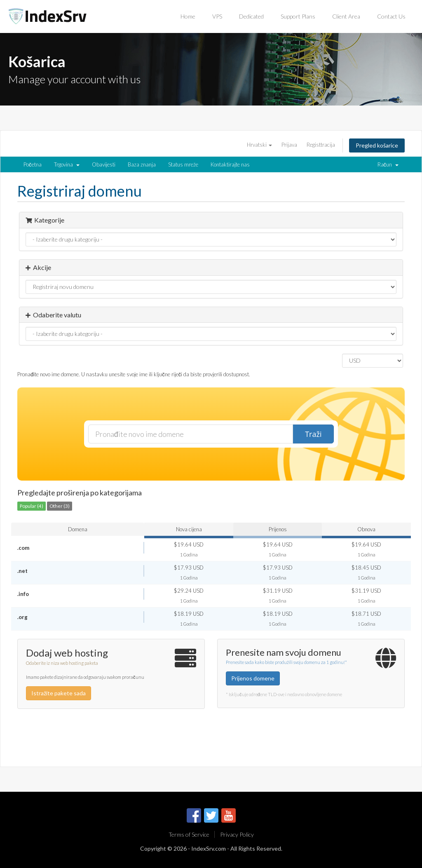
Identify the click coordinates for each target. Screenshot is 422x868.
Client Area (346, 16)
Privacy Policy (237, 834)
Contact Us (391, 16)
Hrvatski (259, 145)
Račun (388, 164)
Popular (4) (32, 506)
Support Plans (298, 16)
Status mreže (183, 164)
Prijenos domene (253, 678)
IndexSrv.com (209, 848)
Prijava (289, 145)
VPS (217, 16)
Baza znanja (142, 164)
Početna (33, 164)
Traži (313, 434)
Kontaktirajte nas (230, 164)
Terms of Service (189, 834)
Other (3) (60, 506)
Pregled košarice (377, 145)
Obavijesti (104, 164)
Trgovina (67, 164)
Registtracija (321, 145)
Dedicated (251, 16)
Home (188, 16)
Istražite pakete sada (59, 693)
